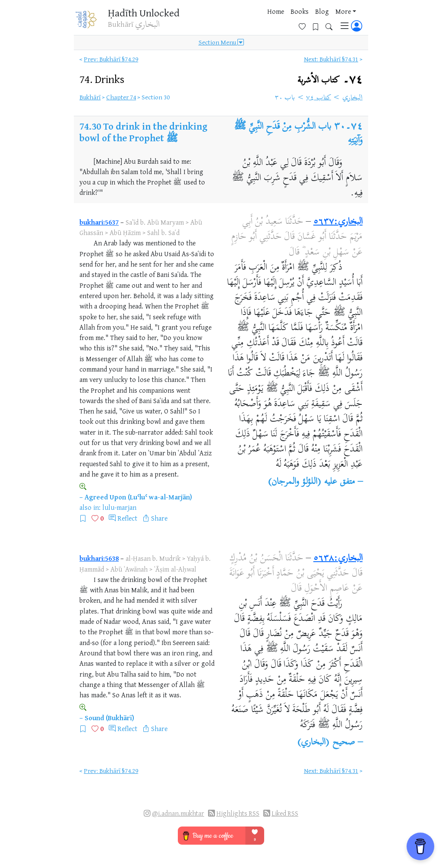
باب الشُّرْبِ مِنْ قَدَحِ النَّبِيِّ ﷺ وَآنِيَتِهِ (298, 134)
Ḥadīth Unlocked (140, 13)
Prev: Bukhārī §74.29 (111, 59)
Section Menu (221, 44)
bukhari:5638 (99, 558)
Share (159, 518)
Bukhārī (90, 97)
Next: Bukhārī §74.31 (331, 59)
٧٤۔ (330, 80)
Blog (258, 21)
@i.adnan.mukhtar (178, 813)
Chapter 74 (121, 97)
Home (212, 21)
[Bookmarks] (319, 20)
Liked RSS (285, 813)
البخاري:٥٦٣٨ (338, 559)
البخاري (352, 98)
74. (102, 79)
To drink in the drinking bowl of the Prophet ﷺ (144, 132)
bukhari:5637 (99, 222)
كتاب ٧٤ (319, 98)
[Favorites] (305, 20)
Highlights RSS (238, 813)
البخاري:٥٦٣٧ (338, 222)
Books (236, 21)
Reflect (127, 518)
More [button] (279, 21)
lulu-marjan (119, 507)
